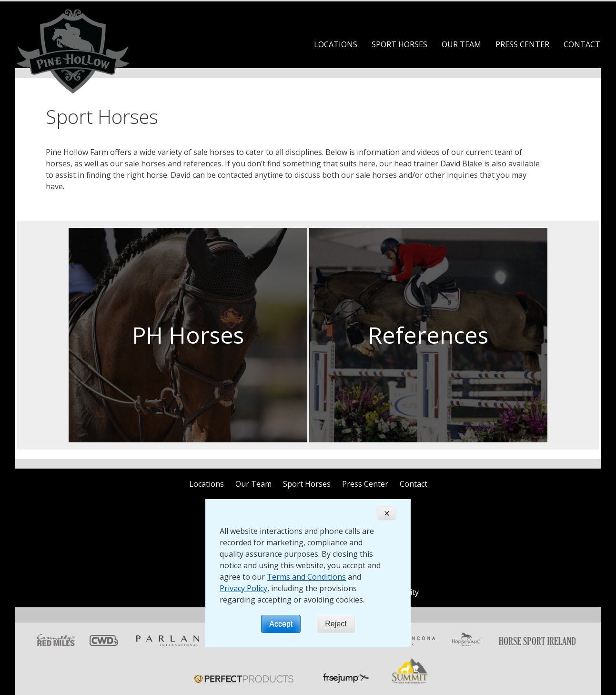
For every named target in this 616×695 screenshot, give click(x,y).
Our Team (461, 44)
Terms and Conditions (306, 577)
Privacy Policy (243, 588)
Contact (582, 44)
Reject (336, 624)
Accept (281, 624)
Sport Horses (399, 44)
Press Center (522, 44)
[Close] (387, 513)
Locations (336, 44)
